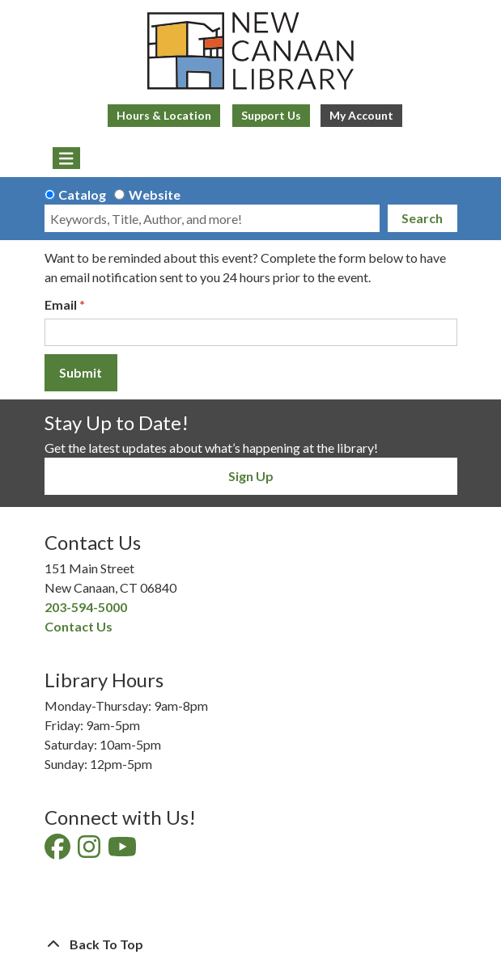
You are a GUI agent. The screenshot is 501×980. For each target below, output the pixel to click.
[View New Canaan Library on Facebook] (59, 851)
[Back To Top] (251, 944)
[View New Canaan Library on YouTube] (123, 851)
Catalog (82, 194)
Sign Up (251, 476)
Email (61, 304)
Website (155, 194)
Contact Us (79, 626)
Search (422, 218)
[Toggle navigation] (67, 158)
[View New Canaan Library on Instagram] (90, 851)
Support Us (271, 115)
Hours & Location (164, 115)
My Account (361, 115)
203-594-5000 (86, 607)
